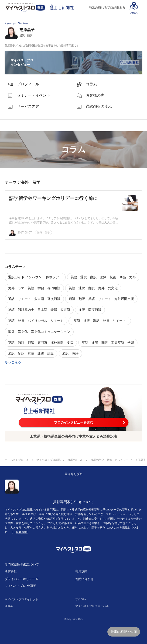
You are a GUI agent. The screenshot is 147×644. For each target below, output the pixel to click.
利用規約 (81, 571)
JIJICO (9, 606)
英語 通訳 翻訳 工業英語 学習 (108, 343)
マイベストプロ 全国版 (20, 586)
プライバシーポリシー (20, 579)
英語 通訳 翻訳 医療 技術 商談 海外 (103, 277)
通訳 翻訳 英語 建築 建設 (31, 353)
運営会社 (11, 571)
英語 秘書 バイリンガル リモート (36, 321)
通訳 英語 (70, 353)
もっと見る (13, 362)
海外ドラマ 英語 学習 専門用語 (34, 288)
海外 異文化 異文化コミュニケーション (39, 332)
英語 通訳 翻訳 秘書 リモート (101, 321)
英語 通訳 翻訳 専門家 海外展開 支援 (41, 343)
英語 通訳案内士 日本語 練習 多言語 (39, 310)
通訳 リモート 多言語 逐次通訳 (34, 299)
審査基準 (21, 532)
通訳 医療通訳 (90, 310)
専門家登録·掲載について (22, 564)
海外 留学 (43, 233)
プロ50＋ (81, 599)
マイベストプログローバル (92, 606)
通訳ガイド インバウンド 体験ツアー (35, 277)
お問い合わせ (84, 579)
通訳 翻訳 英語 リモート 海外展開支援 (101, 299)
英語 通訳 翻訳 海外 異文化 (93, 288)
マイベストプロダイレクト (21, 599)
